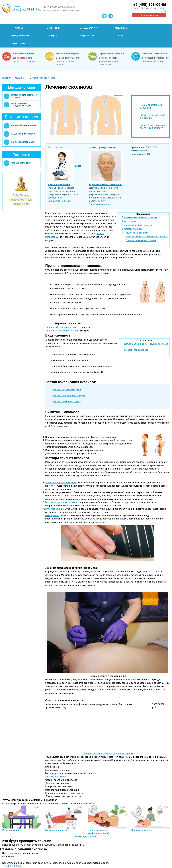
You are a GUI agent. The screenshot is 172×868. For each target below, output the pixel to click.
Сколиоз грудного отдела (67, 389)
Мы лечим (121, 28)
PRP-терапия (52, 515)
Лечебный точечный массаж (61, 483)
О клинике (53, 28)
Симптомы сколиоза (132, 229)
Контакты (19, 44)
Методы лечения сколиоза (135, 233)
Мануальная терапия (57, 830)
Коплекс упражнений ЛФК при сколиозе (146, 344)
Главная (19, 28)
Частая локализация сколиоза (137, 225)
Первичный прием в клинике (61, 327)
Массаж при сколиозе (136, 350)
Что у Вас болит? (87, 28)
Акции (53, 36)
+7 (150, 5)
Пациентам (87, 36)
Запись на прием (149, 15)
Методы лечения (19, 36)
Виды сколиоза (129, 221)
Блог (121, 36)
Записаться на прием (59, 201)
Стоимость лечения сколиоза (141, 240)
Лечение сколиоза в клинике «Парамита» (147, 237)
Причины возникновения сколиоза (139, 217)
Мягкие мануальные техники (61, 502)
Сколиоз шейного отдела (67, 401)
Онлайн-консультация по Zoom (62, 331)
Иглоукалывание (55, 509)
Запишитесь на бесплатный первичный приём (108, 754)
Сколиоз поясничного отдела (69, 395)
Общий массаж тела (142, 830)
